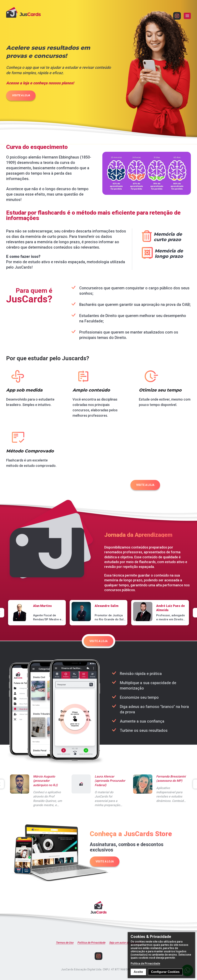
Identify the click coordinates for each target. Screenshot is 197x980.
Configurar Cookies (165, 972)
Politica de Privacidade (145, 963)
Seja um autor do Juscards (125, 943)
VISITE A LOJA (21, 95)
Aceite (138, 972)
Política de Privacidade (91, 943)
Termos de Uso (65, 943)
